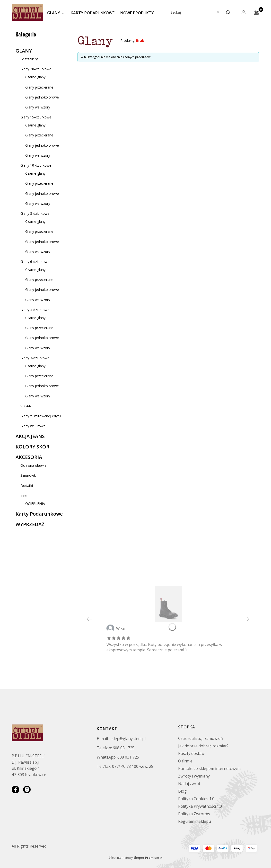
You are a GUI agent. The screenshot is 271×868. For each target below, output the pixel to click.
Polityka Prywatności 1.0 (200, 806)
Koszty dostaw (191, 753)
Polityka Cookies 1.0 (196, 799)
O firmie (185, 761)
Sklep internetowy (134, 858)
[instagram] (27, 790)
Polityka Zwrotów (194, 814)
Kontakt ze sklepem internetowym (209, 769)
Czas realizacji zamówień (201, 738)
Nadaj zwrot (189, 784)
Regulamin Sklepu (195, 821)
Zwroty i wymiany (194, 776)
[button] (228, 12)
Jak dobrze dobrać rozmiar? (203, 746)
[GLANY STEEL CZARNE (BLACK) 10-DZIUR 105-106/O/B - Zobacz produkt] (168, 604)
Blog (182, 791)
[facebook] (15, 790)
